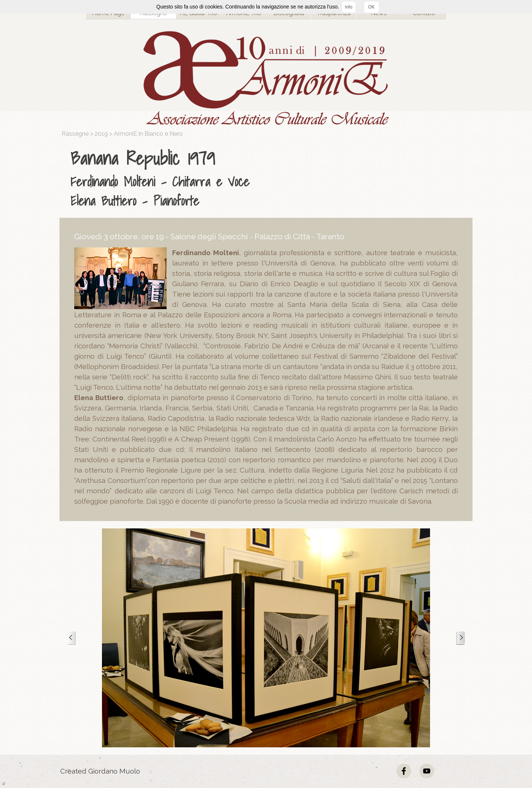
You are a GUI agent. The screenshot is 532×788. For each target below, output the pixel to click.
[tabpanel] (268, 178)
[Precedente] (71, 638)
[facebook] (404, 771)
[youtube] (427, 771)
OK (371, 7)
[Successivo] (461, 638)
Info (349, 7)
